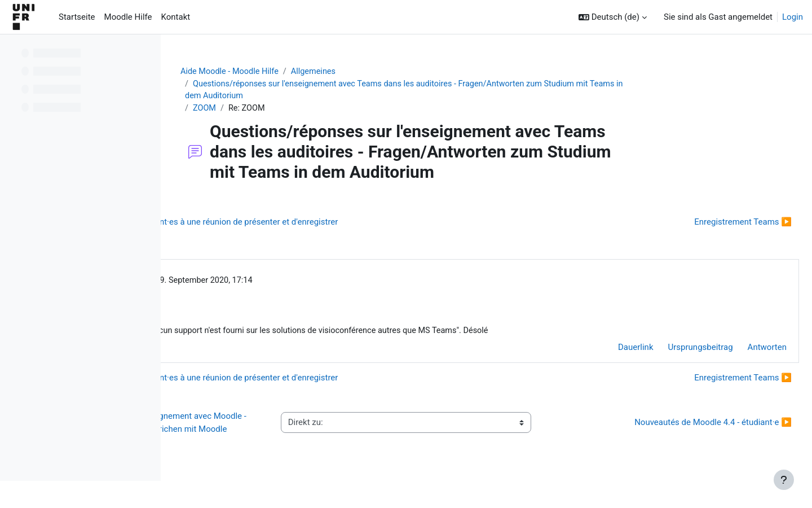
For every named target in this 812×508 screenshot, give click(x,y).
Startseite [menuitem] (77, 17)
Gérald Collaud (261, 283)
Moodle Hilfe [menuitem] (128, 17)
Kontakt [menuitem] (176, 17)
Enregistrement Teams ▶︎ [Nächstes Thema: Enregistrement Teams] (716, 224)
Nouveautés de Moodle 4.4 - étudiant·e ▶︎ (686, 433)
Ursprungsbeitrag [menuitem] (674, 351)
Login (793, 17)
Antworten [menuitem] (740, 351)
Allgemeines (389, 72)
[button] (613, 17)
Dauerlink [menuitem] (609, 351)
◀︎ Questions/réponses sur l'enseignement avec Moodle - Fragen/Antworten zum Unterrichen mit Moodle (276, 433)
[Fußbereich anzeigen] (784, 480)
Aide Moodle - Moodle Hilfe (303, 72)
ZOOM (277, 110)
